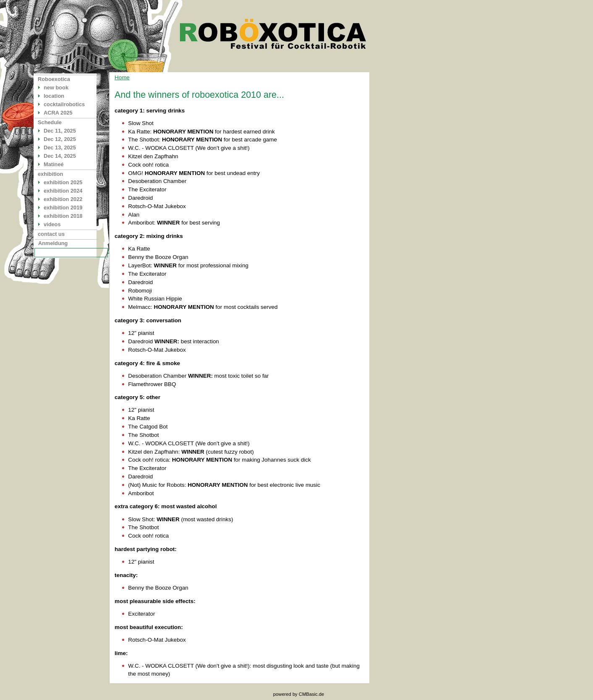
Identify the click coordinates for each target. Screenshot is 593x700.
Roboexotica (54, 79)
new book (56, 87)
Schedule (50, 122)
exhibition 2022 (63, 199)
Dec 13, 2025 (60, 148)
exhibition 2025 (63, 182)
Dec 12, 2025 (60, 139)
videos (52, 224)
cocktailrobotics (64, 104)
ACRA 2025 (58, 113)
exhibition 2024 (63, 191)
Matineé (54, 164)
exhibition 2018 (63, 216)
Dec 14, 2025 (60, 156)
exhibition (50, 174)
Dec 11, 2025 (60, 131)
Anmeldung (53, 243)
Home (122, 77)
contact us (51, 234)
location (54, 96)
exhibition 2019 (63, 208)
